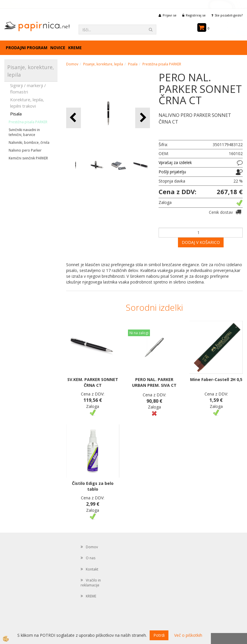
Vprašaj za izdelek (175, 162)
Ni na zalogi (139, 333)
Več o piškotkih (188, 635)
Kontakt (92, 569)
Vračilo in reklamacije (91, 583)
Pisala (16, 114)
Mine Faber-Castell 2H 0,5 (216, 379)
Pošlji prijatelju (172, 172)
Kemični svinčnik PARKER (28, 158)
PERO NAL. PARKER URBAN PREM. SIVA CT (154, 382)
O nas (91, 558)
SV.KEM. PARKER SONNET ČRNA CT (93, 382)
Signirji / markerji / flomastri (28, 88)
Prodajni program (27, 48)
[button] (143, 118)
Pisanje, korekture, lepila (103, 64)
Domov (72, 64)
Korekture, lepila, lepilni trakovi (27, 103)
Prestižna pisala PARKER (28, 122)
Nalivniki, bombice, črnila (29, 142)
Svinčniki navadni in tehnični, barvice (24, 132)
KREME (75, 48)
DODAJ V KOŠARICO (201, 242)
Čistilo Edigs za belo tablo (93, 486)
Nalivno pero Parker (25, 150)
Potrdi (159, 635)
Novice (58, 48)
